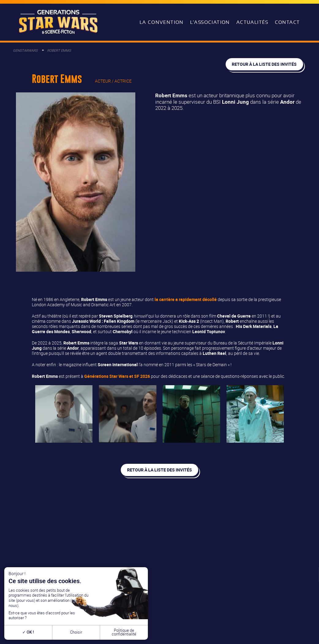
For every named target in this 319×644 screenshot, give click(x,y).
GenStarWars (25, 50)
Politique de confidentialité (124, 632)
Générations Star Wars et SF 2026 (117, 376)
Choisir (76, 632)
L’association (210, 22)
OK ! (28, 632)
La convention (162, 22)
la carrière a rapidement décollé (186, 299)
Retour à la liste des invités (264, 64)
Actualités (252, 22)
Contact (287, 22)
